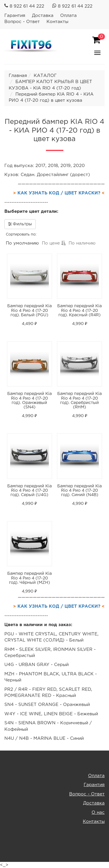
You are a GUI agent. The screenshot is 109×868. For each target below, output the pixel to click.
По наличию (82, 243)
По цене (54, 243)
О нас (98, 812)
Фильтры (20, 224)
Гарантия (15, 16)
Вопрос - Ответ (22, 22)
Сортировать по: (21, 234)
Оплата (68, 16)
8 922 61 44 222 (27, 6)
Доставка (43, 16)
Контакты (57, 22)
